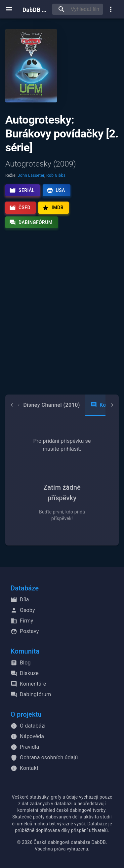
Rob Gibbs (56, 175)
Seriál (22, 190)
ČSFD (20, 208)
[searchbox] (85, 9)
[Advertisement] (62, 317)
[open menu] (9, 9)
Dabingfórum (31, 222)
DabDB (35, 9)
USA (56, 190)
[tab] (47, 405)
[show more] (111, 9)
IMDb (53, 208)
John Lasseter (31, 175)
